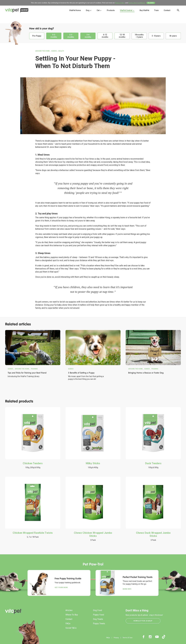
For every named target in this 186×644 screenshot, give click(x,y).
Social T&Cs (71, 628)
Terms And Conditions (137, 3)
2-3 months (71, 36)
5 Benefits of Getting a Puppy (81, 373)
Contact (167, 10)
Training (34, 369)
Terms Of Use (127, 638)
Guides (54, 51)
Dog (89, 10)
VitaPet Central (127, 10)
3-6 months (88, 36)
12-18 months (122, 36)
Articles (69, 610)
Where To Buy (72, 615)
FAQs (68, 623)
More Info (127, 589)
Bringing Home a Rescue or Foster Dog (146, 373)
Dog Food (97, 610)
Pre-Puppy (37, 36)
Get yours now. (61, 587)
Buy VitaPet (144, 10)
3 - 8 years (156, 36)
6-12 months (105, 36)
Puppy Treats (99, 623)
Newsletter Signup (143, 621)
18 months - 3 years (139, 36)
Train (156, 10)
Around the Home (42, 51)
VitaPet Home (75, 10)
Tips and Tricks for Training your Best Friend (27, 373)
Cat (99, 10)
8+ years (173, 36)
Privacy (116, 638)
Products (111, 10)
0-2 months (54, 36)
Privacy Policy (120, 3)
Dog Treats (98, 619)
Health (61, 51)
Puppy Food (98, 615)
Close (151, 3)
